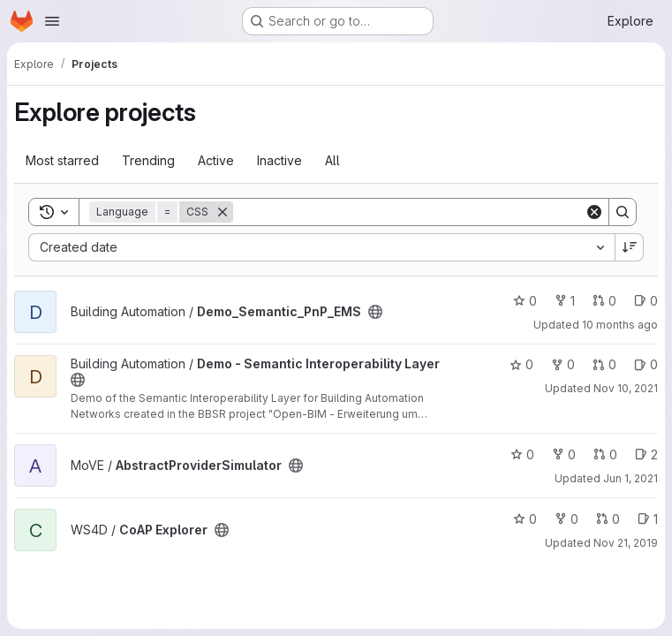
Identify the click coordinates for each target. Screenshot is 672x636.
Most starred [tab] (62, 160)
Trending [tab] (148, 160)
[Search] (409, 212)
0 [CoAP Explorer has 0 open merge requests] (608, 519)
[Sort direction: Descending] (630, 247)
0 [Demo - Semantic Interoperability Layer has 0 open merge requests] (604, 364)
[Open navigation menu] (52, 21)
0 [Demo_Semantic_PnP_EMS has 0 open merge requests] (604, 301)
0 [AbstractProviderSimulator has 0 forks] (564, 454)
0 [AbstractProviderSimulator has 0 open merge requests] (605, 454)
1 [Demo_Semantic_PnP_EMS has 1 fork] (565, 301)
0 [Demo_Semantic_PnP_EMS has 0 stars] (525, 301)
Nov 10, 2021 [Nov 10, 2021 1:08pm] (626, 388)
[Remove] (223, 212)
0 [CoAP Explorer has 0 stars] (525, 519)
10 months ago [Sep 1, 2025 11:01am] (620, 325)
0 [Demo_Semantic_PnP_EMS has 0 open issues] (646, 301)
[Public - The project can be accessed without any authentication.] (375, 312)
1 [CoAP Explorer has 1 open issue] (648, 519)
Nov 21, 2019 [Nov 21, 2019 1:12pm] (626, 543)
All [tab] (332, 160)
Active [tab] (216, 160)
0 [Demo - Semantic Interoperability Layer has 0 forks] (563, 364)
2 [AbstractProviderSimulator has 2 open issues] (646, 454)
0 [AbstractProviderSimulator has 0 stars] (522, 454)
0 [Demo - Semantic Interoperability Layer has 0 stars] (521, 364)
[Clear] (594, 212)
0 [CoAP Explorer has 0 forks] (566, 519)
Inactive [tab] (279, 160)
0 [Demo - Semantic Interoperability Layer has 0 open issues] (646, 364)
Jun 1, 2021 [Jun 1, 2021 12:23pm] (630, 478)
